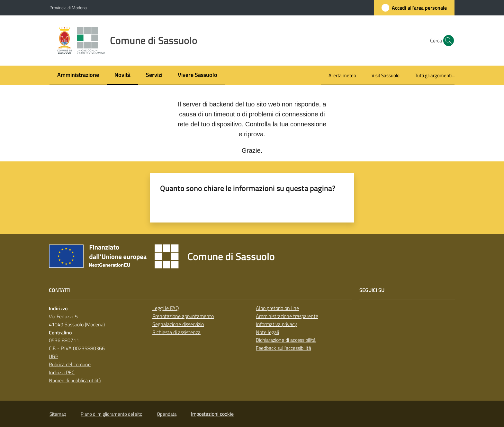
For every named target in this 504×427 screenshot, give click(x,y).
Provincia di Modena (68, 8)
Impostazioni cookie (212, 414)
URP (54, 356)
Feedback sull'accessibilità (283, 348)
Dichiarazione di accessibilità (286, 340)
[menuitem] (78, 75)
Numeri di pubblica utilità (75, 380)
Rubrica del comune (70, 364)
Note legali (267, 332)
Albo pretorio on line (277, 308)
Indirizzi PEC (62, 372)
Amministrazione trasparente (287, 316)
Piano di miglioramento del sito (112, 414)
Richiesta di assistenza (176, 332)
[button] (447, 41)
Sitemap (58, 414)
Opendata (167, 414)
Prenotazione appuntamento (183, 316)
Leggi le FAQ (166, 308)
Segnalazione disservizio (178, 324)
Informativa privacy (276, 324)
